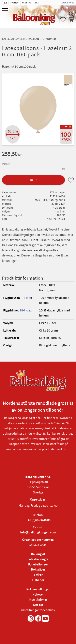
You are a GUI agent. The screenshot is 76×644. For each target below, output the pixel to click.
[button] (6, 11)
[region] (38, 315)
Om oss (38, 605)
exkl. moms (68, 3)
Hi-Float (26, 298)
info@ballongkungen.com (38, 533)
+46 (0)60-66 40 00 (38, 520)
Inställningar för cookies (38, 610)
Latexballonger (38, 559)
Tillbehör (38, 580)
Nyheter (38, 595)
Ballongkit (38, 554)
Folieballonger (38, 565)
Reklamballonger (38, 589)
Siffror (38, 575)
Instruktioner (38, 600)
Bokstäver (38, 570)
